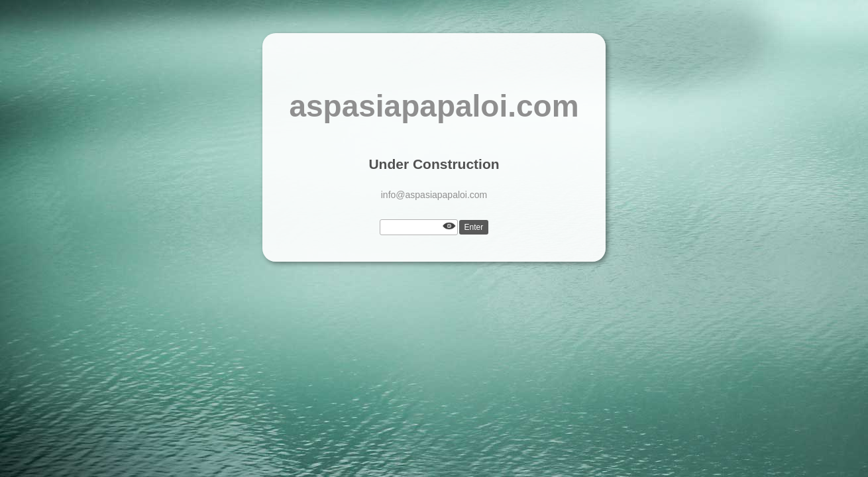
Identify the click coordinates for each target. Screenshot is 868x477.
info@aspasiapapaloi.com (434, 195)
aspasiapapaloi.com (434, 106)
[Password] (419, 227)
